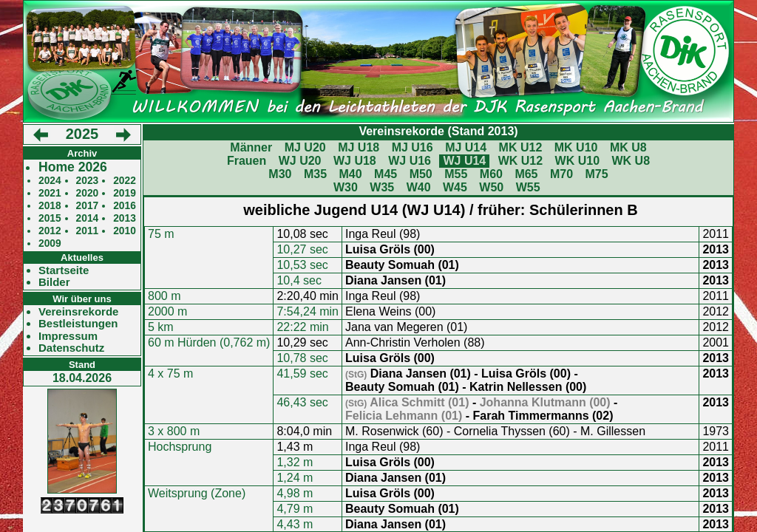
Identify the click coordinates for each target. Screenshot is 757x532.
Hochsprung (180, 447)
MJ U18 (359, 147)
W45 (455, 187)
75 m (161, 234)
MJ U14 (466, 147)
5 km (161, 327)
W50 (491, 187)
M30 (280, 174)
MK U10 (576, 147)
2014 (88, 218)
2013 (125, 218)
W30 (346, 187)
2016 (125, 206)
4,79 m (295, 509)
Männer (251, 147)
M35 (315, 174)
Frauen (247, 161)
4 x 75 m (170, 374)
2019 (125, 193)
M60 (491, 174)
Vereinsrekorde (78, 312)
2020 (88, 193)
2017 (88, 206)
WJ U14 (464, 161)
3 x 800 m (174, 431)
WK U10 (577, 161)
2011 (88, 231)
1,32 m (295, 462)
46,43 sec (302, 402)
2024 (50, 181)
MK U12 (521, 147)
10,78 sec (302, 358)
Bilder (54, 282)
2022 (125, 181)
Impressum (68, 336)
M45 (386, 174)
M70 (561, 174)
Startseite (64, 270)
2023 (88, 181)
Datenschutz (71, 348)
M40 (350, 174)
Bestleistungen (78, 324)
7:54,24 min (308, 311)
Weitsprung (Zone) (197, 493)
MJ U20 (305, 147)
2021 (50, 193)
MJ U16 (413, 147)
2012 (50, 231)
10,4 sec (299, 280)
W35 (382, 187)
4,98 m (295, 493)
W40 (419, 187)
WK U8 (631, 161)
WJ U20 (300, 161)
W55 (528, 187)
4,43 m (295, 524)
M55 (456, 174)
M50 (421, 174)
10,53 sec (302, 265)
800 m (164, 296)
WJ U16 (410, 161)
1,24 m (295, 478)
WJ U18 (355, 161)
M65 (526, 174)
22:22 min (302, 327)
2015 (50, 218)
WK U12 (520, 161)
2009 (50, 243)
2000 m (167, 311)
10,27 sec (302, 249)
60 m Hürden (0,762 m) (209, 342)
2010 (125, 231)
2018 (50, 206)
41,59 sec (302, 374)
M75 (597, 174)
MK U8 (628, 147)
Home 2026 (73, 167)
